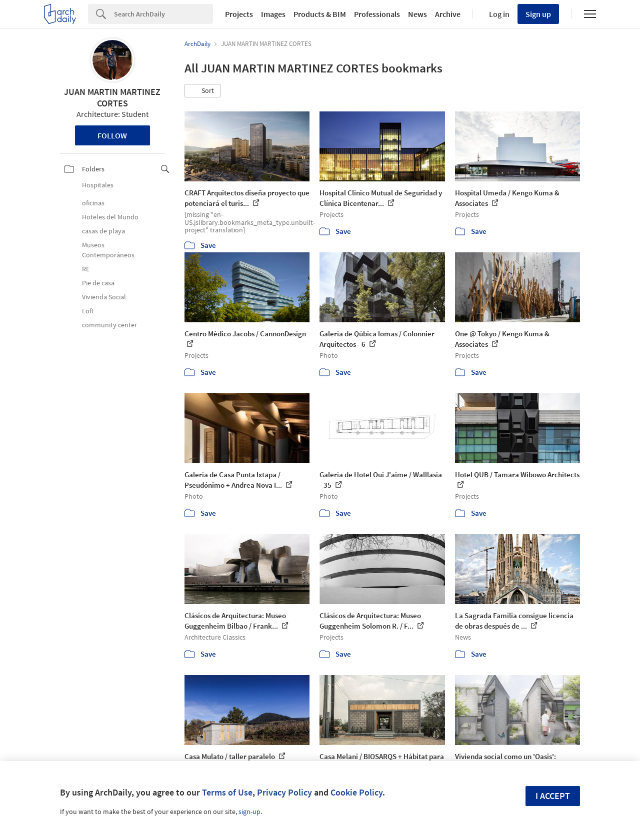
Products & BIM (320, 14)
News (417, 14)
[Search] (163, 14)
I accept (553, 796)
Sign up (538, 14)
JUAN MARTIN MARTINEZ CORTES (112, 97)
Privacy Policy (284, 792)
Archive (448, 14)
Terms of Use (227, 792)
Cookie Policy (356, 792)
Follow (112, 135)
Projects (239, 14)
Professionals (377, 14)
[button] (202, 91)
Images (273, 14)
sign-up (249, 812)
